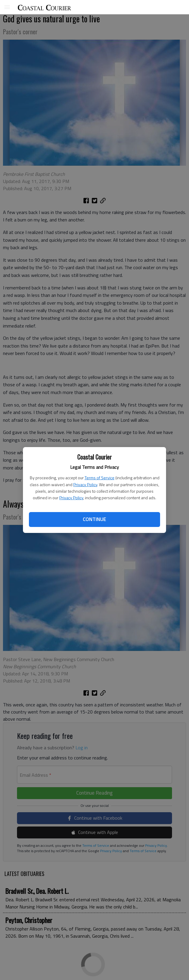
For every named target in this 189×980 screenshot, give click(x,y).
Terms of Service (100, 478)
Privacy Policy (85, 484)
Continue (94, 519)
